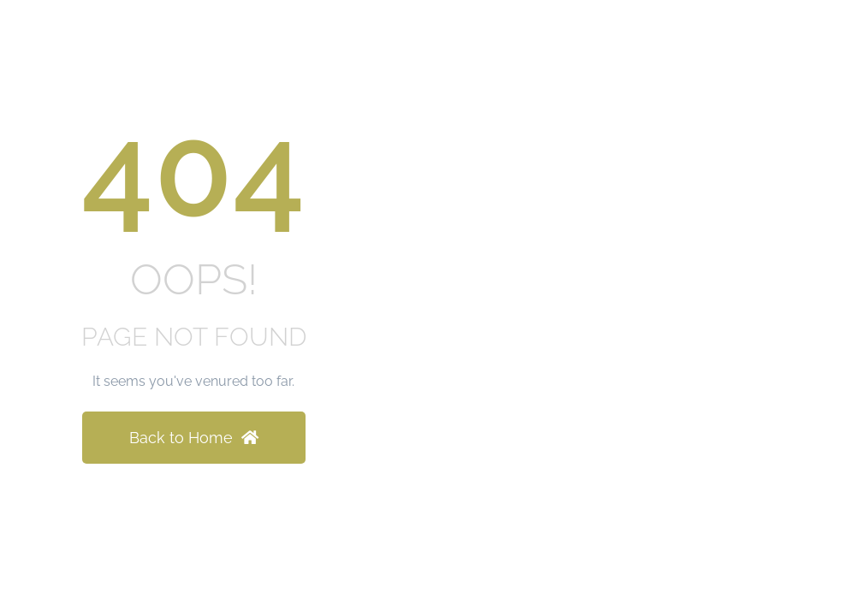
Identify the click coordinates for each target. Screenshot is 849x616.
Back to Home (194, 438)
